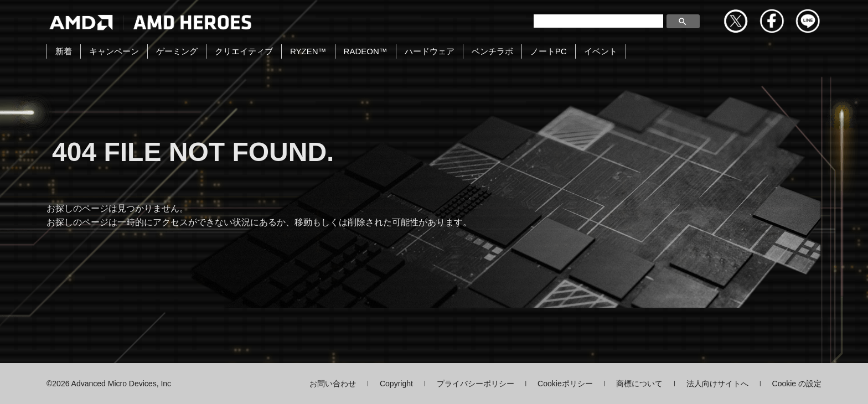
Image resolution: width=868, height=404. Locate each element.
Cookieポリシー (565, 384)
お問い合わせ (333, 384)
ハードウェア (430, 51)
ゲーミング (177, 51)
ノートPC (549, 51)
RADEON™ (366, 51)
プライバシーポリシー (476, 384)
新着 (64, 51)
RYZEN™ (308, 51)
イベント (601, 51)
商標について (639, 384)
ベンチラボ (492, 51)
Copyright (396, 384)
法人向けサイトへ (717, 384)
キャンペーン (114, 51)
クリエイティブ (244, 51)
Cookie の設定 (797, 384)
